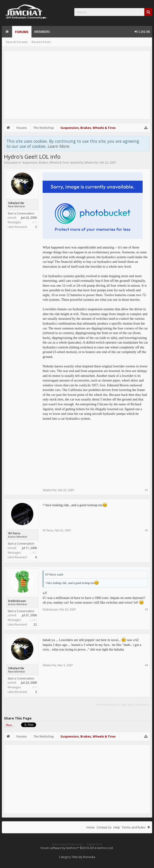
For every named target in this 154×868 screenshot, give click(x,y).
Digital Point (94, 844)
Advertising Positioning (67, 844)
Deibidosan (17, 601)
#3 (146, 609)
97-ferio (14, 533)
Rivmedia (89, 857)
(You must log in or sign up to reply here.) (123, 705)
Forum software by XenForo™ (77, 848)
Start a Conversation (21, 213)
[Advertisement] (77, 85)
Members (42, 32)
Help (117, 827)
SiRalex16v (91, 163)
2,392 (33, 620)
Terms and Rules (134, 827)
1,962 (33, 553)
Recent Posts (41, 42)
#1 (146, 490)
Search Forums (17, 42)
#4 (146, 665)
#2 (146, 530)
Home (7, 32)
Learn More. (59, 146)
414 (34, 222)
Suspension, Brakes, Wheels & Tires (46, 163)
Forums (22, 32)
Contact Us (104, 827)
